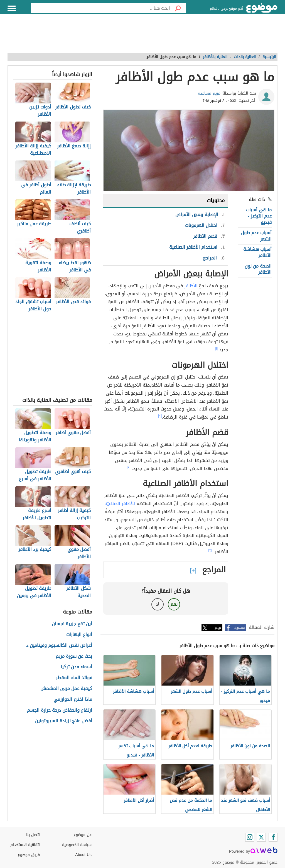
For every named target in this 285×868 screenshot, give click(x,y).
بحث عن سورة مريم (74, 656)
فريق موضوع (29, 855)
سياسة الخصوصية (77, 845)
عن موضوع (83, 835)
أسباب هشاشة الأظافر (257, 252)
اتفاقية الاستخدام (25, 845)
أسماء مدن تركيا (76, 667)
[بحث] (178, 8)
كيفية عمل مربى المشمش (66, 689)
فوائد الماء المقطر (74, 678)
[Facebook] (273, 837)
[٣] (210, 550)
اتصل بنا (33, 835)
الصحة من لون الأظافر (258, 269)
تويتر (218, 628)
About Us (83, 855)
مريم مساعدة (209, 93)
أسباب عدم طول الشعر (256, 236)
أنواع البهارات (79, 635)
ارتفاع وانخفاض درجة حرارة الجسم (60, 710)
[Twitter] (261, 837)
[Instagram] (250, 837)
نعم (174, 604)
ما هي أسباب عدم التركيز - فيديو (259, 216)
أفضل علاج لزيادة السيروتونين (64, 721)
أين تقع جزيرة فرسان (72, 624)
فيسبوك (239, 628)
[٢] (160, 416)
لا (157, 604)
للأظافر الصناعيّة (120, 504)
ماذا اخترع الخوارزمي (73, 700)
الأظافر (191, 286)
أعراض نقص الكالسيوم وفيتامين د (59, 646)
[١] (217, 348)
